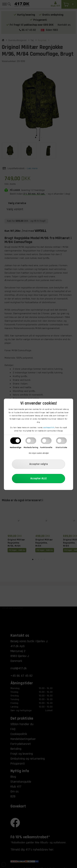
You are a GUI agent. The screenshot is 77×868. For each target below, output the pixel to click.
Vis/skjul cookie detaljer (39, 453)
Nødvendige (16, 447)
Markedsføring (31, 447)
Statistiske (61, 447)
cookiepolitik (49, 428)
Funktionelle (46, 447)
